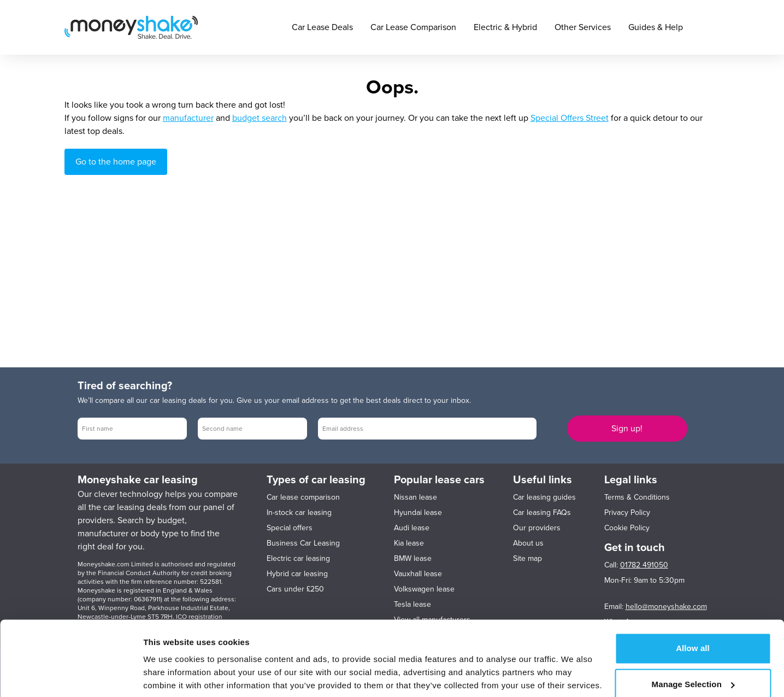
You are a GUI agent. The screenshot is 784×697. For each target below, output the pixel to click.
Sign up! (627, 429)
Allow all (693, 608)
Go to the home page (116, 162)
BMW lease (413, 558)
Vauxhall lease (418, 574)
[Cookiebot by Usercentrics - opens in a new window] (71, 676)
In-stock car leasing (299, 512)
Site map (527, 558)
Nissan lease (415, 497)
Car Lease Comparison (413, 27)
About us (528, 543)
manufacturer (188, 118)
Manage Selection (693, 644)
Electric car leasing (298, 558)
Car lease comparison (303, 497)
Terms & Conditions (637, 497)
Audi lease (412, 528)
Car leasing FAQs (542, 512)
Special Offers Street (570, 118)
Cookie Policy (627, 528)
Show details (169, 675)
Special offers (290, 528)
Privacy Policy (627, 512)
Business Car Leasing (303, 543)
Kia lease (409, 543)
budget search (260, 118)
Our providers (537, 528)
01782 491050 (644, 565)
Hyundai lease (418, 512)
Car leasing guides (544, 497)
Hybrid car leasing (297, 574)
